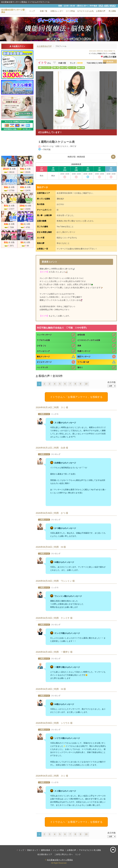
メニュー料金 (58, 850)
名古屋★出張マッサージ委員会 (60, 860)
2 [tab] (59, 39)
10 (86, 384)
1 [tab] (55, 39)
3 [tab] (62, 39)
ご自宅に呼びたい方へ (64, 854)
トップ (21, 850)
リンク (78, 854)
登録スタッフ (33, 850)
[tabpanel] (59, 29)
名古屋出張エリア (45, 854)
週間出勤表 (46, 850)
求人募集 (112, 11)
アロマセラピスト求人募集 (90, 850)
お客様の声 (71, 850)
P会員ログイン (17, 46)
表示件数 (112, 382)
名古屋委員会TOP (44, 46)
